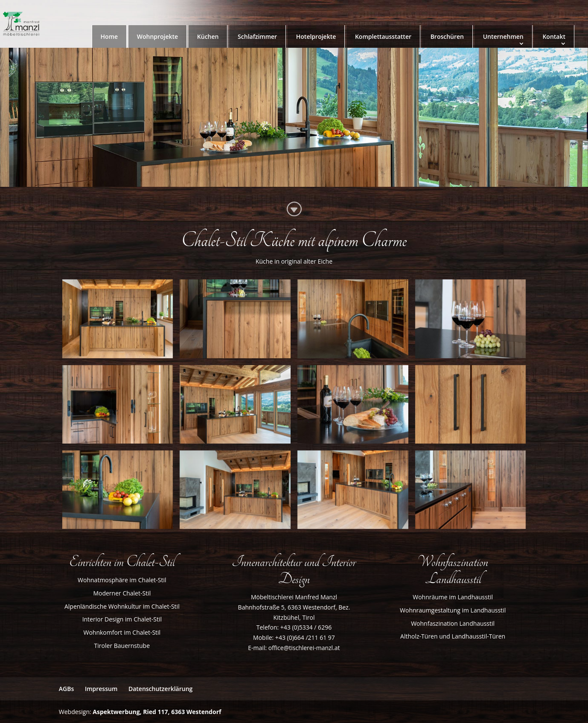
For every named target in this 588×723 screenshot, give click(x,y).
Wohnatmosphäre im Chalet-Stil (122, 580)
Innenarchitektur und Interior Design (294, 571)
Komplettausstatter (383, 36)
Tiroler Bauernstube (122, 646)
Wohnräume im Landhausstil (453, 597)
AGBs (66, 689)
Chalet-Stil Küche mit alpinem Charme (294, 241)
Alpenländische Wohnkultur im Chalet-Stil (122, 606)
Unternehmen (503, 36)
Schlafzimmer (257, 36)
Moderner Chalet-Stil (122, 593)
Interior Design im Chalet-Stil (122, 619)
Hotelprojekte (316, 36)
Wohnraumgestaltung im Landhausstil (453, 610)
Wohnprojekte (157, 36)
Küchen (208, 36)
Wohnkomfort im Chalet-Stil (122, 632)
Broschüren (447, 36)
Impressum (101, 689)
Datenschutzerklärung (160, 689)
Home (109, 36)
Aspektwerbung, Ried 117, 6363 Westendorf (157, 712)
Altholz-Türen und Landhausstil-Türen (453, 636)
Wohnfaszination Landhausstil (453, 623)
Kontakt (554, 36)
